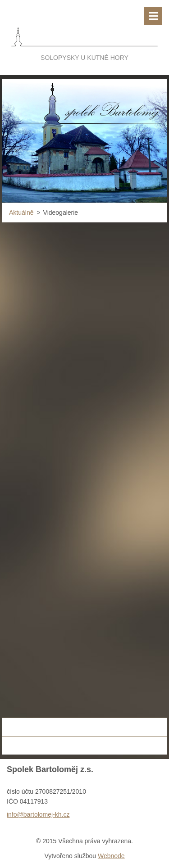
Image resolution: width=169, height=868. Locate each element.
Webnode (111, 856)
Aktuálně (21, 212)
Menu (153, 16)
